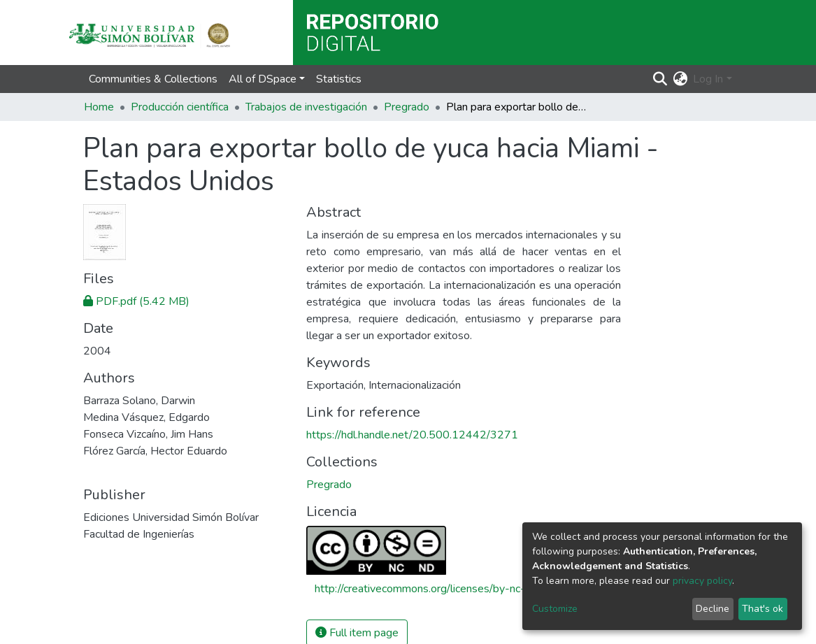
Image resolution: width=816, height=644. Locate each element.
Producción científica (180, 107)
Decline (713, 609)
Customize (555, 609)
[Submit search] (660, 79)
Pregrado (407, 107)
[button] (680, 79)
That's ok (763, 609)
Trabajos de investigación (306, 107)
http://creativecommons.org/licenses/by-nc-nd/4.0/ (437, 589)
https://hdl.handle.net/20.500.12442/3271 (412, 435)
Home (99, 107)
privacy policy (702, 581)
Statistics (339, 79)
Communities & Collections (153, 79)
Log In (708, 79)
